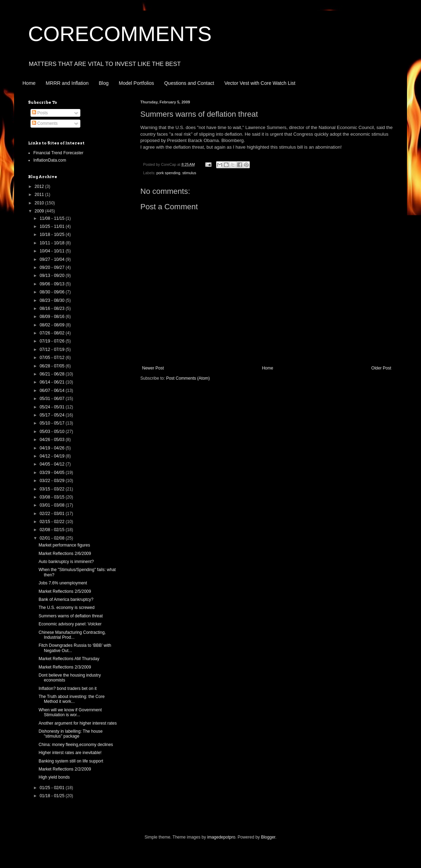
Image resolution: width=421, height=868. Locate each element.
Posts (40, 113)
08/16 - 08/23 (53, 308)
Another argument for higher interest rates (78, 723)
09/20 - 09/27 (53, 267)
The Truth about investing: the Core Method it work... (72, 699)
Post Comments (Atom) (188, 378)
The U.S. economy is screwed (66, 608)
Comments (45, 123)
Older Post (381, 368)
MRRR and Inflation (67, 83)
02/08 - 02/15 (53, 530)
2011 (40, 195)
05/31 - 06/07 (53, 399)
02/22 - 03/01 (53, 514)
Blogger (268, 837)
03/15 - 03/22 (53, 489)
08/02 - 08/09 (53, 325)
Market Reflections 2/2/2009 (65, 769)
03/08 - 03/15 (53, 497)
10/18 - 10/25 (53, 235)
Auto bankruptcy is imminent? (66, 562)
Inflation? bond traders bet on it (68, 689)
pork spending (168, 173)
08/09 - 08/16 (53, 317)
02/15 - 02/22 (53, 522)
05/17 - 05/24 (53, 415)
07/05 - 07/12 (53, 358)
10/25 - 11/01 (53, 226)
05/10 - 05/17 (53, 423)
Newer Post (153, 368)
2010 (40, 203)
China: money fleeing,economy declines (76, 745)
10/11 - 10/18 (53, 243)
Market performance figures (64, 545)
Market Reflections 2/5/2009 (65, 591)
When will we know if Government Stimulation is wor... (70, 712)
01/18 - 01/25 (53, 796)
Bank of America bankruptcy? (66, 599)
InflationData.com (50, 160)
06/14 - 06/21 (53, 382)
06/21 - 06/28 (53, 374)
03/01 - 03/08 (53, 505)
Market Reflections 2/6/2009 (65, 554)
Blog (104, 83)
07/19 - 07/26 (53, 341)
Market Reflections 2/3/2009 (65, 667)
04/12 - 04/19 (53, 456)
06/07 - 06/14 (53, 391)
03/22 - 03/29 (53, 481)
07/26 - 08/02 (53, 333)
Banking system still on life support (71, 761)
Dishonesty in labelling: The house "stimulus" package (71, 734)
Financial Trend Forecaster (58, 153)
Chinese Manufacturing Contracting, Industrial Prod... (72, 635)
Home (29, 83)
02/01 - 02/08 (53, 538)
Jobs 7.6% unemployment (63, 583)
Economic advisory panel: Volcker (70, 624)
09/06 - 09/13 (53, 284)
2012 (40, 187)
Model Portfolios (136, 83)
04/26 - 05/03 (53, 440)
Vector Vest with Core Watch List (260, 83)
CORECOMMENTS (120, 34)
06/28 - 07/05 (53, 366)
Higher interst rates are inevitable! (70, 753)
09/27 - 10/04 (53, 259)
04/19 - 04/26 (53, 448)
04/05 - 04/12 (53, 464)
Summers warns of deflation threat (71, 616)
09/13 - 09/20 (53, 276)
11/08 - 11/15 (53, 218)
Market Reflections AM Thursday (69, 659)
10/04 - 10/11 (53, 251)
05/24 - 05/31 (53, 407)
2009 (40, 211)
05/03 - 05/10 (53, 432)
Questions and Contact (189, 83)
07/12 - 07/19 (53, 350)
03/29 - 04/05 (53, 473)
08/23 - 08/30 (53, 300)
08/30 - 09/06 (53, 292)
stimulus (189, 173)
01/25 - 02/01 (53, 788)
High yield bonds (54, 777)
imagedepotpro (221, 837)
